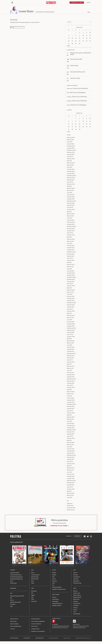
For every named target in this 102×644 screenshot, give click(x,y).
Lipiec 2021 (70, 259)
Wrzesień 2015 (71, 407)
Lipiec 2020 (70, 284)
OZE (32, 598)
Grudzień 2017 (71, 350)
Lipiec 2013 (70, 462)
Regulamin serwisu (35, 620)
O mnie (89, 13)
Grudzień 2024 (71, 172)
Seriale (54, 580)
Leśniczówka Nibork (39, 639)
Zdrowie (54, 598)
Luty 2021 (69, 270)
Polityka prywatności (36, 625)
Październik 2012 (71, 481)
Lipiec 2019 (70, 310)
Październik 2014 (71, 430)
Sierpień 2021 (70, 257)
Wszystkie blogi (77, 584)
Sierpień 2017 (70, 358)
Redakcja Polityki (14, 620)
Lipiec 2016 (70, 386)
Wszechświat (56, 600)
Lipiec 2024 (70, 183)
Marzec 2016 (70, 394)
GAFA (33, 600)
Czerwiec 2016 (71, 388)
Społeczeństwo (77, 596)
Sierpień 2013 (71, 460)
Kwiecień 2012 (71, 494)
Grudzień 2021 (71, 248)
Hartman (76, 575)
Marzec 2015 (70, 420)
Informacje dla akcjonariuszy (38, 632)
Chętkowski (76, 582)
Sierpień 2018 (71, 333)
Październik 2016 (71, 380)
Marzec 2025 (70, 166)
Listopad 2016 (71, 378)
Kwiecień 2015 (71, 418)
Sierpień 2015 (70, 409)
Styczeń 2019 (70, 322)
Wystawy (55, 582)
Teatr (54, 584)
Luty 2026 (70, 142)
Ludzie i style (77, 594)
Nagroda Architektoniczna (59, 590)
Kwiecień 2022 (71, 240)
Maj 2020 (69, 289)
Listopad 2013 (71, 454)
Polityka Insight (27, 639)
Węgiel (33, 596)
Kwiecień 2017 (71, 367)
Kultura (54, 571)
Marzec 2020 (70, 293)
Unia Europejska (35, 575)
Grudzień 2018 (71, 325)
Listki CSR (34, 602)
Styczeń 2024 (71, 195)
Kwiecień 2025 (71, 164)
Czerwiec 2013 (71, 464)
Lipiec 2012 (70, 488)
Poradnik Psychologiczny (16, 577)
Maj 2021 (69, 263)
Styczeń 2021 (70, 272)
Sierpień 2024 (71, 181)
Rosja (33, 582)
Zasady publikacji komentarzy (38, 622)
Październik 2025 (71, 151)
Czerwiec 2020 (71, 286)
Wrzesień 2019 (71, 306)
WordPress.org (71, 511)
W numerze (13, 571)
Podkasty (76, 602)
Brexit (33, 573)
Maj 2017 (69, 365)
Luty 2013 (69, 473)
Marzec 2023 (70, 217)
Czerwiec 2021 (71, 261)
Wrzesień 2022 (71, 229)
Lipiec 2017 (70, 361)
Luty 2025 (70, 168)
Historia (75, 592)
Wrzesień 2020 (71, 280)
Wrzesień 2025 (71, 153)
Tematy (75, 610)
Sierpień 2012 (70, 486)
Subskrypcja (77, 537)
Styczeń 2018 (70, 348)
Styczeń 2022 (71, 246)
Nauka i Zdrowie (56, 595)
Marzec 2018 (70, 344)
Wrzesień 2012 (71, 483)
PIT (32, 594)
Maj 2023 (69, 212)
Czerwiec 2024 (71, 185)
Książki (54, 573)
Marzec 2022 (70, 242)
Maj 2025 (69, 162)
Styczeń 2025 (71, 170)
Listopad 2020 (71, 276)
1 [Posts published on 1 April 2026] (76, 33)
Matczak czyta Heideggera (78, 93)
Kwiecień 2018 (71, 342)
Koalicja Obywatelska (16, 603)
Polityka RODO (34, 627)
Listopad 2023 (71, 200)
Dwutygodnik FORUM (14, 639)
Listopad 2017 (71, 352)
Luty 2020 (70, 295)
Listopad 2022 (71, 225)
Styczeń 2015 (70, 424)
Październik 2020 (71, 278)
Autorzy (75, 608)
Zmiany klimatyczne (57, 604)
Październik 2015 (71, 405)
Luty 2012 (69, 498)
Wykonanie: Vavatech (67, 639)
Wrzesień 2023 (71, 204)
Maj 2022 (69, 238)
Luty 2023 (70, 219)
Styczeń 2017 (70, 373)
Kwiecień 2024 (71, 189)
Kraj (11, 594)
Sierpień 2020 (71, 282)
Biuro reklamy (13, 622)
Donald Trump (35, 577)
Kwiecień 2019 (71, 316)
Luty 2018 (69, 346)
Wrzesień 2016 (71, 382)
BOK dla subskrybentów (16, 627)
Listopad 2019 (71, 301)
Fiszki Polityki (76, 625)
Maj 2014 (69, 441)
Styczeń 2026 (71, 145)
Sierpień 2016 (71, 384)
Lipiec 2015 (70, 411)
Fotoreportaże (77, 604)
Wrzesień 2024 (71, 178)
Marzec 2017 (70, 369)
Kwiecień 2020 (71, 291)
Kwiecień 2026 (71, 138)
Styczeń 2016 (70, 399)
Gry (53, 586)
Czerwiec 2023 (71, 210)
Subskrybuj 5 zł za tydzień (59, 526)
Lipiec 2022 (70, 234)
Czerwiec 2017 (71, 363)
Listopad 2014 (71, 428)
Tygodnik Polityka (15, 573)
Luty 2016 (69, 397)
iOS (53, 625)
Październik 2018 (71, 329)
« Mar (68, 46)
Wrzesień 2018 (71, 331)
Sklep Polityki (77, 614)
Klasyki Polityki (77, 598)
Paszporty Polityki (57, 588)
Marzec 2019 (70, 318)
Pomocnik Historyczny (16, 575)
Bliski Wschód (35, 580)
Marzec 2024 (70, 191)
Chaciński (76, 580)
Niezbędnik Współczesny (16, 580)
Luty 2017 (69, 371)
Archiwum (76, 606)
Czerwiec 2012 (71, 490)
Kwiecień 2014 (71, 443)
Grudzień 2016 (71, 375)
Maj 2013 (69, 466)
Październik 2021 (71, 253)
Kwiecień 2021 (71, 265)
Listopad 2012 (71, 479)
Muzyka (54, 575)
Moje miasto (76, 600)
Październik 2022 (71, 227)
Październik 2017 (71, 354)
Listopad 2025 (71, 149)
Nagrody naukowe (57, 606)
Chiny (33, 584)
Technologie (55, 602)
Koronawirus (13, 589)
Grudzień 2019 (71, 299)
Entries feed (70, 506)
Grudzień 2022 (71, 223)
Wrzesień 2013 (71, 458)
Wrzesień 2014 (71, 433)
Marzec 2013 (70, 471)
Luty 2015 (69, 422)
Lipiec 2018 (70, 335)
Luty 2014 (69, 447)
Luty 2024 (70, 193)
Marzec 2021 (70, 267)
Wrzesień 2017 (71, 356)
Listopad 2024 (71, 174)
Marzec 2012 (70, 496)
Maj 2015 (69, 416)
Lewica (12, 601)
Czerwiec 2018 (71, 337)
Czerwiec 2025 (71, 159)
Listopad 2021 (71, 250)
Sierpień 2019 (71, 308)
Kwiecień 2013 (71, 469)
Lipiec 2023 (70, 208)
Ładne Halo (56, 639)
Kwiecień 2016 (71, 392)
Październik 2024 (71, 176)
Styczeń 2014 (70, 450)
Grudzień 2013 (71, 452)
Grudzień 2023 (71, 198)
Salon (12, 582)
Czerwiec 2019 (71, 312)
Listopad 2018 (71, 327)
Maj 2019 (69, 314)
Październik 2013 (71, 456)
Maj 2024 (69, 187)
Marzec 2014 (70, 445)
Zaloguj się (70, 504)
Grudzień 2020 (71, 274)
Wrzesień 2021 (71, 255)
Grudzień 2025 (71, 147)
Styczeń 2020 (71, 297)
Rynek (33, 589)
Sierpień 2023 (71, 206)
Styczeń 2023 (71, 221)
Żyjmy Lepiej (13, 584)
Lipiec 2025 (70, 157)
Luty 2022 (70, 244)
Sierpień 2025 (71, 155)
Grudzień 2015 (71, 401)
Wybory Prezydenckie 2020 (17, 597)
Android (56, 625)
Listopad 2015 (71, 403)
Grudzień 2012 (71, 477)
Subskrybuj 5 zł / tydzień (77, 3)
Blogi (75, 571)
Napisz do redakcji (14, 625)
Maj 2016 (69, 390)
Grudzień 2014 (71, 426)
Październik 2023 (71, 202)
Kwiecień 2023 (71, 214)
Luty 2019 (69, 320)
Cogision (53, 639)
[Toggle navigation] (12, 3)
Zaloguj (89, 3)
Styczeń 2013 (70, 475)
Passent (75, 573)
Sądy (11, 607)
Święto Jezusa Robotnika (81, 89)
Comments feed (71, 508)
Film (53, 577)
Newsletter (69, 537)
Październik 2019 (71, 303)
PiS (11, 599)
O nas (75, 612)
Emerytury (34, 592)
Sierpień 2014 (70, 435)
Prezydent (13, 605)
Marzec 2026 (70, 140)
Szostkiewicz (77, 577)
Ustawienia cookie (35, 630)
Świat (32, 571)
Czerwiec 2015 (71, 414)
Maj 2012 (69, 492)
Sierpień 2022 (71, 231)
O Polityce (13, 630)
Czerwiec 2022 (71, 236)
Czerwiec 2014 (71, 439)
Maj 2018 (69, 339)
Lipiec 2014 (70, 437)
